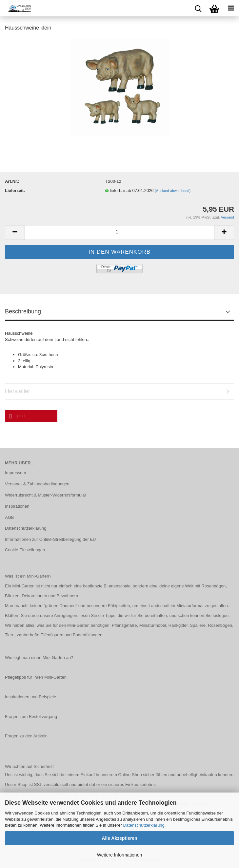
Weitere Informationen (119, 855)
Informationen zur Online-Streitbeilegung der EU (50, 539)
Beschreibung (23, 311)
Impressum (15, 473)
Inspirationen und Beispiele (30, 697)
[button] (31, 416)
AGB (9, 517)
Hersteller (18, 391)
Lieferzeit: (15, 191)
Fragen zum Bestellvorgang (31, 717)
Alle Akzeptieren (119, 838)
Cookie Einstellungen (25, 550)
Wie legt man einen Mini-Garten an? (39, 657)
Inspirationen (17, 506)
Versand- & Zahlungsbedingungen (37, 484)
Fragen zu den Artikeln (26, 736)
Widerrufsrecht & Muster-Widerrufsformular (46, 495)
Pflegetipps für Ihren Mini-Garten (36, 677)
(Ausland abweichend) (173, 191)
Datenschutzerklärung (144, 825)
